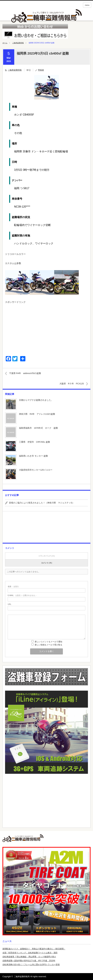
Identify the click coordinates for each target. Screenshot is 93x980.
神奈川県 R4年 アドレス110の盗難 (37, 414)
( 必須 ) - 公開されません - (22, 595)
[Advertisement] (46, 328)
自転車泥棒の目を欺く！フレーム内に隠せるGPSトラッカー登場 (31, 965)
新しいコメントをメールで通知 (48, 642)
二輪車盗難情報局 (22, 977)
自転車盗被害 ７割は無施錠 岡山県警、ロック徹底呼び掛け (29, 957)
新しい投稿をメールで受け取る (48, 645)
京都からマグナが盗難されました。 (36, 400)
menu (87, 5)
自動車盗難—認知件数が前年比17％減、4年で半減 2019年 (29, 961)
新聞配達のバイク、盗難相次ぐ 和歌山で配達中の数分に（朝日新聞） (34, 949)
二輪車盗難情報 (18, 43)
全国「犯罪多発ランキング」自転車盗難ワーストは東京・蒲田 (30, 953)
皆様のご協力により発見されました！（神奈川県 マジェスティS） (42, 503)
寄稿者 (41, 70)
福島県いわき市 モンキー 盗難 (33, 456)
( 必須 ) (13, 587)
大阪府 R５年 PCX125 (72, 384)
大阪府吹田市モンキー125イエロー (36, 470)
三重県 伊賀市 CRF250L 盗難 (34, 442)
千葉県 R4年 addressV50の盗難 (25, 373)
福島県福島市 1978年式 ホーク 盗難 (38, 428)
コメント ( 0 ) (47, 563)
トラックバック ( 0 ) (46, 556)
